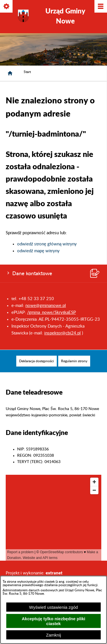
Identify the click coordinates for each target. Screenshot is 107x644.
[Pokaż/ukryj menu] (100, 7)
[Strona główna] (10, 73)
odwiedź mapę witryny (38, 251)
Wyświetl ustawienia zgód (53, 607)
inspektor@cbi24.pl (62, 333)
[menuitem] (37, 361)
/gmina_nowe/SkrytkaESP (52, 313)
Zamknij (53, 635)
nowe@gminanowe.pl (46, 306)
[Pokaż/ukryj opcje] (7, 7)
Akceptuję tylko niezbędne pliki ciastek (53, 621)
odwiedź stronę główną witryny (47, 244)
